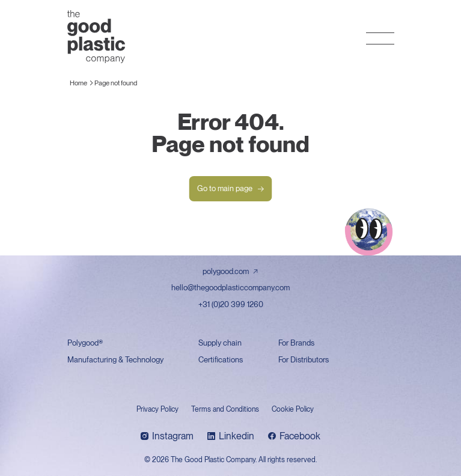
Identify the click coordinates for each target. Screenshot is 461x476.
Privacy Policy (157, 409)
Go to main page (231, 189)
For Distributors (304, 360)
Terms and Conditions (225, 409)
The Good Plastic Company (96, 37)
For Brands (296, 343)
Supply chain (220, 343)
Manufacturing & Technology (115, 360)
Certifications (221, 360)
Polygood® (85, 343)
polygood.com (226, 271)
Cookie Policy (293, 409)
